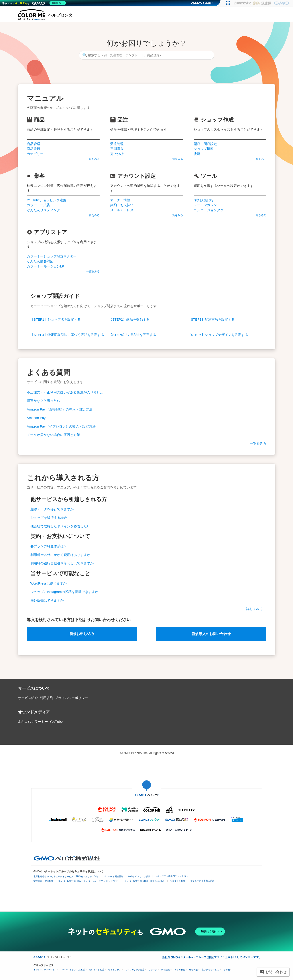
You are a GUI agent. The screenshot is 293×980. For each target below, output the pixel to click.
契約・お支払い (122, 205)
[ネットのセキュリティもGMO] (34, 3)
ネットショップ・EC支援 (73, 970)
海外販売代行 (204, 200)
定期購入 (117, 149)
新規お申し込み (82, 634)
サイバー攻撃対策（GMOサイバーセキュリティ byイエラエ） (89, 881)
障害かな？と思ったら (43, 401)
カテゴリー (35, 154)
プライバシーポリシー (71, 698)
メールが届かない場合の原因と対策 (53, 435)
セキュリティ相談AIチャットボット (173, 876)
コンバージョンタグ (209, 210)
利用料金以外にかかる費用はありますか (60, 555)
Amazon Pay (36, 418)
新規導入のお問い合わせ (211, 634)
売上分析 (117, 154)
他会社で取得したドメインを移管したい (60, 526)
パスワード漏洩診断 (114, 876)
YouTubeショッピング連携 (47, 200)
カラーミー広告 (38, 205)
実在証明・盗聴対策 (43, 881)
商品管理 (33, 144)
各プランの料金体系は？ (49, 546)
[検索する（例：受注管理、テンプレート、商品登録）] (147, 55)
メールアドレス (122, 210)
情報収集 (165, 970)
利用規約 (46, 698)
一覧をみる (93, 159)
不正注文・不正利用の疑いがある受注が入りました (65, 392)
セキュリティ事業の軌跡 (202, 881)
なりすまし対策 (178, 881)
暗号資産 (193, 970)
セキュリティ (114, 970)
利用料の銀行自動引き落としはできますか (62, 563)
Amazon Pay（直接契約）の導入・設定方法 (60, 409)
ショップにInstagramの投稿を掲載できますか (64, 592)
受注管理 (117, 144)
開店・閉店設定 (205, 144)
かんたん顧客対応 (40, 261)
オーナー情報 (120, 200)
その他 (227, 970)
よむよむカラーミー (33, 721)
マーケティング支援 (135, 970)
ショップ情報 (204, 149)
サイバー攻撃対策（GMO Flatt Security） (145, 881)
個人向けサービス (210, 970)
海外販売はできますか (47, 600)
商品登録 (33, 149)
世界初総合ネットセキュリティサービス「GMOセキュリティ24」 (66, 876)
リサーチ (153, 970)
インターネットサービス (45, 970)
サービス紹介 (28, 698)
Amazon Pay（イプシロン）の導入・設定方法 (61, 426)
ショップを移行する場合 (49, 518)
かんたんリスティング (43, 210)
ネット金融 (179, 970)
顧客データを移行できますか (52, 509)
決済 (197, 154)
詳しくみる (255, 609)
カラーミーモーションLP (45, 266)
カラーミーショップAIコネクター (52, 256)
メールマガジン (205, 205)
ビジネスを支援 (97, 970)
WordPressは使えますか (49, 583)
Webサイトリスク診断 (139, 876)
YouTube (56, 721)
